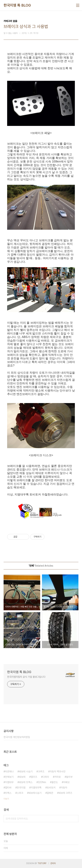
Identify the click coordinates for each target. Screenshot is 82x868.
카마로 (58, 777)
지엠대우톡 (36, 788)
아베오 (66, 782)
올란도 (55, 782)
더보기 (6, 799)
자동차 (64, 788)
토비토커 (51, 788)
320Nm (42, 782)
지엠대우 (9, 782)
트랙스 (8, 793)
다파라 (46, 777)
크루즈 (41, 772)
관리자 (53, 863)
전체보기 (9, 777)
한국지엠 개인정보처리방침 (17, 737)
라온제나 (9, 772)
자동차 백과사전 (58, 772)
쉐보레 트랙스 (26, 782)
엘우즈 (34, 777)
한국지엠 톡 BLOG (17, 5)
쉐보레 (22, 777)
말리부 (69, 777)
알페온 (50, 793)
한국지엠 (21, 788)
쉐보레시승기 (35, 793)
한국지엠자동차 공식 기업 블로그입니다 (26, 677)
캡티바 (8, 788)
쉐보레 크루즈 (65, 793)
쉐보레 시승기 (26, 772)
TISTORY (42, 863)
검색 (75, 819)
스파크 (20, 793)
